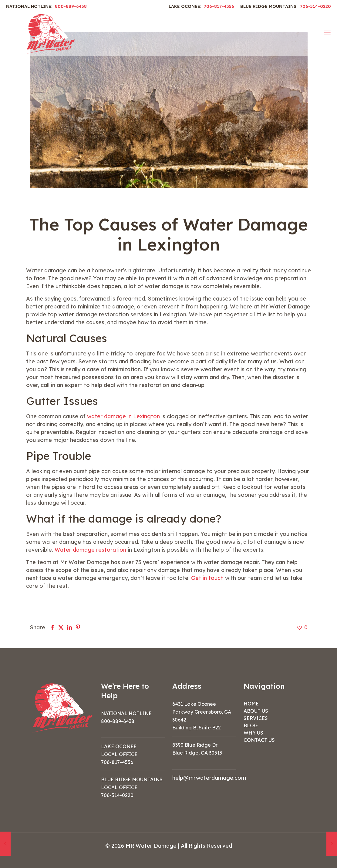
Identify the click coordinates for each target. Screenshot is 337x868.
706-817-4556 (219, 6)
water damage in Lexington (123, 416)
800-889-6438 (71, 6)
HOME (251, 704)
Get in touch (207, 578)
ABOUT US (256, 711)
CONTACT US (259, 740)
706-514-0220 (315, 6)
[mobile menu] (327, 33)
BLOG (251, 725)
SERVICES (256, 718)
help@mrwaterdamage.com (209, 778)
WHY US (253, 733)
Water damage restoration (90, 550)
